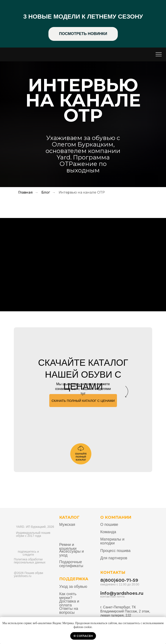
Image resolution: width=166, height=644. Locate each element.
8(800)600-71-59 (119, 580)
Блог (46, 192)
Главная (25, 192)
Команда (108, 532)
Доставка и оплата (69, 603)
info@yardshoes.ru (122, 593)
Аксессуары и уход (72, 553)
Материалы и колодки (112, 541)
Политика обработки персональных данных (30, 561)
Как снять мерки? (68, 596)
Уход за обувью (73, 587)
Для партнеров (114, 558)
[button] (83, 401)
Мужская (67, 525)
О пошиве (109, 525)
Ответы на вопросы (69, 611)
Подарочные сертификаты (71, 564)
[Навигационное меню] (159, 54)
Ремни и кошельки (68, 547)
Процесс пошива (115, 551)
